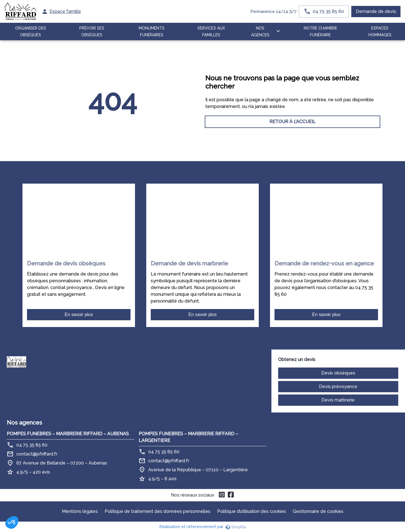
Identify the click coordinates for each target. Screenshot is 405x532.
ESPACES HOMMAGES (380, 31)
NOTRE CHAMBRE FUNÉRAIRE (320, 31)
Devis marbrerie (338, 400)
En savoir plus (79, 315)
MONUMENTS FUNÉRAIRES (152, 31)
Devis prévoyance (338, 386)
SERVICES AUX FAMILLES (211, 31)
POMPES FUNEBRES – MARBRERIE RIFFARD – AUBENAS (68, 434)
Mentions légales (80, 511)
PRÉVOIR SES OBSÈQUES (92, 31)
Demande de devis (376, 11)
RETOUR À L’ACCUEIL (112, 122)
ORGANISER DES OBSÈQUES (31, 31)
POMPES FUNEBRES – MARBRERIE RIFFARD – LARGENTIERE (188, 437)
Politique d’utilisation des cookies (252, 511)
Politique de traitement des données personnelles (157, 511)
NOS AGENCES (260, 31)
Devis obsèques (338, 373)
